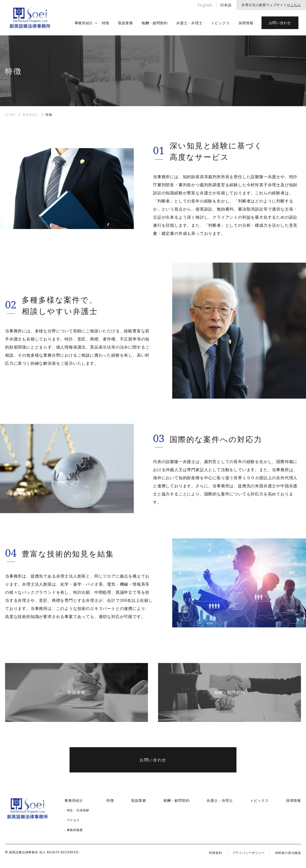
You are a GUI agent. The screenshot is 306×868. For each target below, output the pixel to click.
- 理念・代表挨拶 (77, 810)
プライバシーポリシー (249, 853)
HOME (10, 115)
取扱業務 (126, 23)
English (205, 5)
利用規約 (215, 853)
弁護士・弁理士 (189, 23)
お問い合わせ (280, 23)
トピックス (221, 23)
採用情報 (246, 23)
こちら (296, 5)
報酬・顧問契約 (155, 23)
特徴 (106, 23)
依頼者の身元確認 (288, 853)
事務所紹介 (84, 23)
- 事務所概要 (74, 830)
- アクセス (72, 820)
